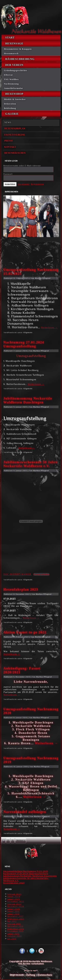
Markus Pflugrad (43, 278)
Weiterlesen (49, 327)
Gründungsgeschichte (16, 70)
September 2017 (16, 919)
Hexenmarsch (11, 53)
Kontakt (10, 147)
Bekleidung (10, 108)
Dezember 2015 (15, 931)
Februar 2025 (14, 894)
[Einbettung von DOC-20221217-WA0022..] (31, 521)
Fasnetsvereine (15, 135)
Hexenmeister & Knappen (18, 49)
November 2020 (16, 906)
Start (10, 38)
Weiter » (21, 840)
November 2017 (15, 916)
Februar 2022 (14, 904)
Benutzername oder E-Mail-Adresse (22, 166)
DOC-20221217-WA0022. (18, 574)
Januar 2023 (14, 899)
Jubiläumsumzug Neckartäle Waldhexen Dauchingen (28, 400)
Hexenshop (14, 94)
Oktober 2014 (14, 936)
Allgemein (28, 332)
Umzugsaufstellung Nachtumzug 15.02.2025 (26, 871)
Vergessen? (24, 184)
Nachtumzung (11, 84)
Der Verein (14, 65)
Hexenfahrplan (15, 129)
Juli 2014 (12, 939)
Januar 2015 (13, 934)
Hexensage (14, 43)
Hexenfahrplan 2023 (21, 589)
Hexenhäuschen (15, 153)
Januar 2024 (14, 897)
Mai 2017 (12, 921)
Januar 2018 (13, 914)
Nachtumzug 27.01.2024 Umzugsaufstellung (24, 344)
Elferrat (8, 75)
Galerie (12, 114)
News (8, 122)
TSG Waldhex (11, 79)
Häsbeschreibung (20, 59)
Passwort (8, 174)
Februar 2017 (14, 924)
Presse (9, 141)
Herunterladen (41, 574)
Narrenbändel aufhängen (25, 812)
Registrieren (37, 184)
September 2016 (16, 929)
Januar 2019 (13, 911)
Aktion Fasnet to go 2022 (25, 632)
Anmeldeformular (13, 88)
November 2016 (15, 926)
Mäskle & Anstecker (15, 99)
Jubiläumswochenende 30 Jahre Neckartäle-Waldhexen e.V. (31, 464)
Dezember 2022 (16, 901)
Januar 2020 (14, 909)
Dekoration (10, 104)
